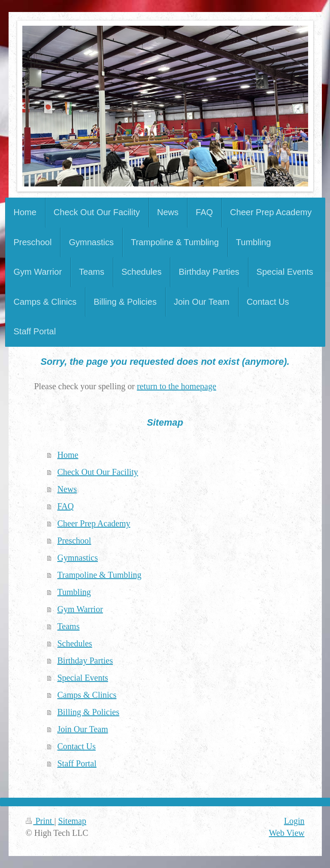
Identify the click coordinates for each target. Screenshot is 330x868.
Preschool (74, 541)
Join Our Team (83, 729)
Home (68, 455)
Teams (69, 626)
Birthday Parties (85, 661)
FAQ (66, 506)
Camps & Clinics (87, 695)
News (67, 489)
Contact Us (77, 746)
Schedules (75, 643)
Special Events (83, 678)
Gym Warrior (80, 609)
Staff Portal (77, 763)
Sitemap (72, 821)
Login (294, 821)
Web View (287, 833)
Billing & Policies (88, 712)
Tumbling (74, 592)
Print (40, 821)
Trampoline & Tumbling (100, 575)
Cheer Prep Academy (94, 523)
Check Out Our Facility (98, 472)
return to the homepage (177, 386)
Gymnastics (78, 558)
